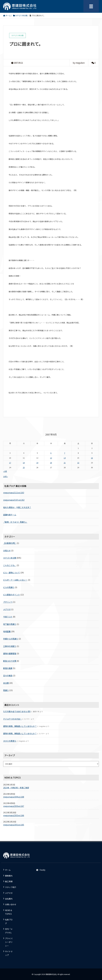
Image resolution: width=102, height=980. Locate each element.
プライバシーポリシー (9, 942)
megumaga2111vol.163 (14, 493)
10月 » (6, 477)
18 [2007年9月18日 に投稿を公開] (24, 463)
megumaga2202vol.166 (14, 815)
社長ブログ (9, 921)
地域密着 (7, 631)
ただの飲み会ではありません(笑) (17, 711)
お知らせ (7, 551)
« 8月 (5, 471)
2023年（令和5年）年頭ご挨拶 (16, 788)
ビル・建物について (12, 573)
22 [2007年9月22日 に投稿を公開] (78, 463)
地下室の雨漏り (10, 624)
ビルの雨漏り (9, 587)
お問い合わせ (11, 904)
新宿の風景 (8, 668)
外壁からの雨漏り (11, 639)
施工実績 (9, 881)
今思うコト (8, 617)
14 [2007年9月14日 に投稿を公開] (65, 458)
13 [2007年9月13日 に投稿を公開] (51, 458)
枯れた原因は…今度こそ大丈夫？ (17, 507)
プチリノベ (8, 602)
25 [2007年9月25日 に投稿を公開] (24, 467)
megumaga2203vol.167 (14, 806)
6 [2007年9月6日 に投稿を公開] (51, 453)
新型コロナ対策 (10, 661)
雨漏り (6, 690)
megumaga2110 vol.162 (14, 500)
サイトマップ (9, 953)
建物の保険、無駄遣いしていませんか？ (20, 726)
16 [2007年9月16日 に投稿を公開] (92, 458)
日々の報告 (8, 676)
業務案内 (9, 876)
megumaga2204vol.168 (14, 797)
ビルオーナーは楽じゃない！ (15, 580)
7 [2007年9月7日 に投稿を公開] (65, 453)
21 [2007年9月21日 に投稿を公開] (65, 463)
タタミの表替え (10, 741)
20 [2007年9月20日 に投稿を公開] (51, 463)
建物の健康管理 (10, 653)
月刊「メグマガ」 (9, 931)
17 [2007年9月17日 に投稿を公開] (10, 463)
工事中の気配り (10, 646)
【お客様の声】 (10, 543)
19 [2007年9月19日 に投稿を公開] (37, 463)
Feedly (41, 870)
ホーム (8, 870)
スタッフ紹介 (11, 887)
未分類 (6, 683)
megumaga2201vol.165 (14, 825)
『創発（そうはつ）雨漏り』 (15, 522)
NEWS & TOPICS (8, 912)
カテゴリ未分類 (10, 558)
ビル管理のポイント (12, 595)
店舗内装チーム (10, 515)
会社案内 (9, 899)
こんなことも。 (10, 565)
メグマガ (7, 609)
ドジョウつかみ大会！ (12, 719)
